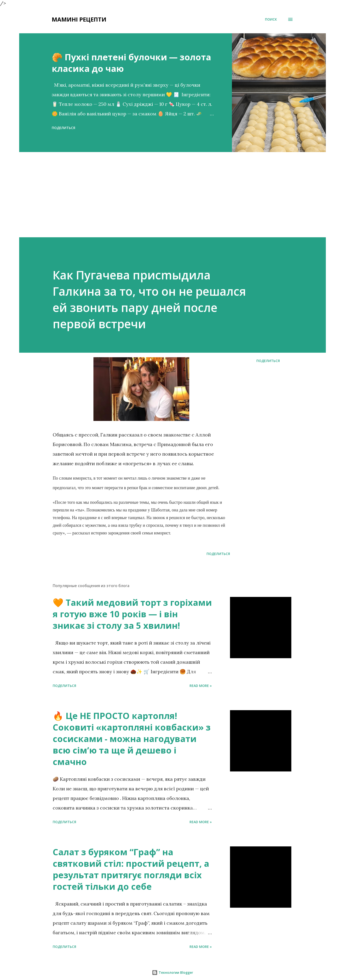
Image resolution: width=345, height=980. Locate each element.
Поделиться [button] (63, 128)
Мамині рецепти (79, 19)
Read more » (201, 686)
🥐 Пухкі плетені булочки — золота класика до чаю (131, 63)
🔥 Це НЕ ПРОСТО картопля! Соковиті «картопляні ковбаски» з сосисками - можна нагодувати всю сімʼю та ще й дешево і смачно (132, 739)
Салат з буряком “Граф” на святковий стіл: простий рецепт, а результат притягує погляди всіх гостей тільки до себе (131, 869)
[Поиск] (271, 19)
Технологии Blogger (172, 972)
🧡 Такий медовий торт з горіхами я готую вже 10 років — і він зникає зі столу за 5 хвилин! (132, 614)
